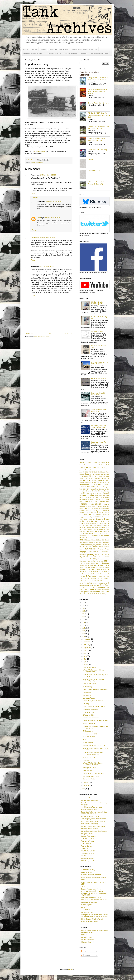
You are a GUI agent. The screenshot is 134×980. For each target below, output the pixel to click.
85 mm (92, 476)
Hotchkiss (82, 511)
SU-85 (104, 572)
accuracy (105, 478)
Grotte (89, 506)
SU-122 (94, 569)
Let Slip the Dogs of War (91, 776)
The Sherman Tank (88, 856)
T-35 (107, 576)
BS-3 (85, 489)
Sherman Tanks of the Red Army (99, 103)
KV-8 (95, 523)
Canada (101, 489)
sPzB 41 (93, 567)
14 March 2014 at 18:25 (48, 175)
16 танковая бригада (88, 870)
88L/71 (103, 476)
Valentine (93, 589)
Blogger (71, 969)
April (85, 662)
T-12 (85, 574)
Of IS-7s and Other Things (90, 824)
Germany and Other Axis (33, 53)
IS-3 (98, 513)
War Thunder (105, 590)
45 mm (85, 472)
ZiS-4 (93, 594)
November (87, 642)
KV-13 (88, 521)
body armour (99, 487)
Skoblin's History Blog (88, 942)
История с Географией (89, 902)
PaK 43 (88, 546)
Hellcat (82, 508)
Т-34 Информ (86, 910)
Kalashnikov (97, 517)
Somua (106, 565)
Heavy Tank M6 (104, 506)
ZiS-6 (101, 594)
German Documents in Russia (91, 875)
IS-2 (95, 513)
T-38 (84, 579)
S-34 (102, 561)
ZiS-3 (85, 594)
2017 (84, 628)
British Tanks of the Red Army (98, 150)
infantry (89, 511)
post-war (96, 552)
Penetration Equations (98, 378)
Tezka (83, 886)
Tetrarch (97, 585)
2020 (84, 620)
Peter (39, 218)
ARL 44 (107, 483)
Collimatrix (35, 238)
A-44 (91, 478)
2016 (84, 631)
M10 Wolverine (98, 529)
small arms (84, 565)
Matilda (85, 534)
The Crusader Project (88, 854)
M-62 (88, 529)
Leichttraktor (105, 525)
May (85, 659)
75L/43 (82, 476)
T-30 (84, 576)
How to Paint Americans (91, 718)
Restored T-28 (88, 760)
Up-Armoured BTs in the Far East (94, 745)
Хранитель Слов (87, 912)
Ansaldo (87, 483)
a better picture (40, 151)
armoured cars (84, 485)
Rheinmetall (83, 561)
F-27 (97, 499)
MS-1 (81, 540)
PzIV (96, 557)
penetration (90, 549)
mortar (107, 538)
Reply (33, 193)
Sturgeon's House (87, 834)
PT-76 (100, 555)
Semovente (86, 563)
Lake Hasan (89, 525)
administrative (85, 480)
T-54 (104, 579)
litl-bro (83, 880)
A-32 (86, 478)
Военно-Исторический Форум (91, 889)
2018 (84, 625)
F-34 (107, 499)
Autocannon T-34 (89, 712)
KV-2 (98, 521)
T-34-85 (94, 576)
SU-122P (99, 569)
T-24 (96, 574)
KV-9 (103, 523)
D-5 (93, 497)
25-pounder (88, 470)
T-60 (81, 581)
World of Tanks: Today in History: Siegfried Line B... (94, 671)
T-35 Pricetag (87, 687)
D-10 (107, 495)
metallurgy (83, 536)
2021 (84, 617)
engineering (83, 499)
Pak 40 (107, 544)
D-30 (86, 497)
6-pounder (88, 474)
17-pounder (93, 465)
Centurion (82, 491)
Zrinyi (105, 594)
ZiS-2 (81, 594)
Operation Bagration (95, 542)
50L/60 (95, 472)
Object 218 (101, 540)
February (87, 783)
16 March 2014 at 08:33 (47, 238)
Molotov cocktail (100, 538)
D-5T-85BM (87, 692)
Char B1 (94, 491)
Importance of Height (90, 734)
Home (26, 49)
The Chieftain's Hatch (88, 851)
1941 (100, 465)
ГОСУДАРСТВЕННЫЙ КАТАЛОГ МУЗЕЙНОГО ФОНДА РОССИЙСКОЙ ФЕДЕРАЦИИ (94, 893)
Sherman (105, 563)
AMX (107, 481)
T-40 (88, 579)
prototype (92, 554)
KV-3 (107, 521)
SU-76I (99, 572)
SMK (91, 565)
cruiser (97, 495)
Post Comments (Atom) (42, 337)
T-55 (107, 579)
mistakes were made (100, 536)
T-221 (93, 574)
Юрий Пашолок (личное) (90, 922)
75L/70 (86, 476)
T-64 (88, 581)
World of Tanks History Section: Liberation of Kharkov (93, 754)
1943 (82, 467)
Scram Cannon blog (88, 940)
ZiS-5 (97, 594)
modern (93, 538)
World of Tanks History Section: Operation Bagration (93, 764)
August (86, 651)
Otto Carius (96, 544)
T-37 (81, 579)
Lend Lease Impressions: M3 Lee (94, 707)
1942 (106, 465)
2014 (84, 637)
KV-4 (81, 523)
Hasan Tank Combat (90, 724)
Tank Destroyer (86, 844)
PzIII (92, 557)
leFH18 (99, 525)
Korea (98, 519)
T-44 (94, 579)
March (86, 665)
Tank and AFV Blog (88, 839)
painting (102, 544)
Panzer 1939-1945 (94, 171)
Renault (101, 559)
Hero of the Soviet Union (94, 508)
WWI (107, 592)
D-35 (90, 497)
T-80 (98, 581)
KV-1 (84, 521)
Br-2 (81, 489)
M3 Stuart (101, 532)
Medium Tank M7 (98, 534)
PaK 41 (82, 546)
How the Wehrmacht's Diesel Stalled (98, 394)
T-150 (89, 574)
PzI (84, 557)
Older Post (68, 333)
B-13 (105, 485)
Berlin (83, 487)
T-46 (98, 579)
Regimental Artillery (89, 667)
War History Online (87, 859)
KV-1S (93, 521)
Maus (91, 534)
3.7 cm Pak (96, 470)
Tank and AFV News (88, 841)
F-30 (100, 499)
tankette (96, 583)
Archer (102, 483)
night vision (87, 540)
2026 (84, 602)
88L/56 (98, 476)
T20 (85, 583)
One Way (86, 704)
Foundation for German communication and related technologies (94, 813)
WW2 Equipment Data (89, 861)
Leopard (89, 527)
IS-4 (101, 513)
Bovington (106, 487)
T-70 (91, 581)
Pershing (101, 549)
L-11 (106, 523)
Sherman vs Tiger (97, 331)
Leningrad (83, 527)
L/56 (83, 525)
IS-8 (86, 515)
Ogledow (85, 542)
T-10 (107, 572)
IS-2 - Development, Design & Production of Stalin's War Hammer (98, 91)
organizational (89, 544)
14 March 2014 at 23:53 (52, 218)
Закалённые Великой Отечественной (94, 900)
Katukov (85, 519)
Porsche (89, 552)
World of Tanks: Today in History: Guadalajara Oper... (94, 680)
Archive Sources (71, 53)
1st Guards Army (102, 468)
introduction (88, 513)
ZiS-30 (89, 594)
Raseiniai (102, 557)
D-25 (81, 497)
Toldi (99, 587)
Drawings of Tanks (87, 872)
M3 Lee (94, 531)
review (107, 559)
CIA (87, 493)
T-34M (100, 576)
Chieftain (100, 491)
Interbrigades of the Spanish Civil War (94, 877)
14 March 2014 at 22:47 (54, 202)
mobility (87, 538)
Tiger (102, 585)
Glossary (84, 53)
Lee (95, 525)
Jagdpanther (83, 517)
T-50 (101, 579)
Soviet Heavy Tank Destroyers (93, 701)
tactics (90, 583)
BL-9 (94, 487)
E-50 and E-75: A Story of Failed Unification (99, 363)
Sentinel (93, 563)
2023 (84, 611)
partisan (106, 546)
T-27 (104, 574)
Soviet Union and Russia (59, 49)
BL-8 (91, 487)
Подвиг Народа (87, 905)
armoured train (93, 485)
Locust (103, 527)
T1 (82, 583)
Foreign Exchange (90, 504)
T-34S (104, 577)
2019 (84, 622)
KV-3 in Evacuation (89, 737)
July (85, 653)
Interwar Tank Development (90, 816)
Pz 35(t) (104, 555)
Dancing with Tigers (89, 684)
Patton (81, 549)
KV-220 (103, 521)
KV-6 (88, 523)
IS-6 (107, 513)
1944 (89, 467)
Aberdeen (97, 478)
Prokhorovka (83, 555)
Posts (84, 951)
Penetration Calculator (99, 53)
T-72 (95, 581)
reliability (93, 559)
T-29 (81, 576)
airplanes (101, 481)
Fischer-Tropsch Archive (89, 810)
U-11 (83, 590)
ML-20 (82, 538)
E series (106, 497)
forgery (106, 504)
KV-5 (85, 523)
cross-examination (87, 495)
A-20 (81, 478)
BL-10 (87, 487)
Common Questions (53, 53)
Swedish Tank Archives (89, 836)
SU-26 (84, 572)
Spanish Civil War (85, 567)
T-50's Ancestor (88, 731)
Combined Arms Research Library (92, 807)
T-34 (88, 576)
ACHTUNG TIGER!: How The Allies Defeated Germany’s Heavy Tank (99, 115)
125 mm (94, 462)
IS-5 (104, 513)
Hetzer (107, 508)
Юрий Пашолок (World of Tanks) (92, 919)
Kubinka (86, 740)
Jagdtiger (90, 517)
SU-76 (93, 571)
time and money (88, 587)
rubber (98, 561)
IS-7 (81, 515)
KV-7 (91, 523)
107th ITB (88, 462)
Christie (106, 491)
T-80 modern (104, 581)
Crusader (102, 495)
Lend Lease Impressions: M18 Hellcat (95, 689)
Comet (92, 493)
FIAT (96, 501)
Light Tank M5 (96, 527)
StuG (107, 567)
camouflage (39, 163)
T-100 (81, 574)
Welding (82, 592)
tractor (103, 587)
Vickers (99, 590)
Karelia (104, 517)
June (85, 656)
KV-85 (99, 523)
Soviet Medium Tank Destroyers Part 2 (96, 721)
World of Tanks (99, 592)
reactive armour (84, 559)
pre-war (105, 551)
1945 (94, 468)
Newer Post (30, 333)
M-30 (81, 529)
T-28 (107, 574)
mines (89, 536)
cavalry (107, 489)
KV (80, 521)
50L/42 (91, 472)
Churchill (82, 493)
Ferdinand (88, 501)
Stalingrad (102, 567)
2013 (84, 789)
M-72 (92, 529)
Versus (43, 49)
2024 (84, 608)
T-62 (85, 581)
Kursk (107, 519)
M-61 (85, 529)
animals (82, 483)
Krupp (102, 519)
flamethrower (104, 501)
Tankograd (85, 849)
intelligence (97, 511)
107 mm (82, 462)
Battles (34, 49)
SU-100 (89, 569)
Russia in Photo (86, 937)
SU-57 (89, 572)
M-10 (107, 527)
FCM (81, 501)
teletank (91, 585)
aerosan (94, 481)
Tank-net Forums (87, 846)
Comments (85, 955)
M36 (105, 532)
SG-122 (98, 563)
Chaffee (89, 491)
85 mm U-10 (87, 695)
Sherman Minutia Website (90, 829)
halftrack (95, 506)
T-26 (100, 574)
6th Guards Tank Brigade (101, 474)
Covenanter (98, 493)
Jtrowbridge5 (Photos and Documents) (94, 819)
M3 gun (88, 532)
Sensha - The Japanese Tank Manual (93, 826)
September (87, 648)
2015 (84, 634)
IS (92, 513)
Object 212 (94, 540)
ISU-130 (99, 515)
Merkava (107, 534)
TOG (96, 587)
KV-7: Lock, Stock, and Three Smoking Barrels (99, 427)
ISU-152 (106, 515)
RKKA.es (84, 935)
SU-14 (104, 569)
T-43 (91, 579)
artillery (33, 163)
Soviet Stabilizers (89, 742)
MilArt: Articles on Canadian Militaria (93, 821)
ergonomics (91, 499)
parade (101, 546)
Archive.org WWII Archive (90, 800)
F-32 (104, 499)
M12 (105, 529)
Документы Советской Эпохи (91, 897)
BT (88, 489)
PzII (88, 557)
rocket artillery (91, 561)
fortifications (83, 506)
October (86, 645)
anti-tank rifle (95, 483)
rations (107, 557)
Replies (36, 198)
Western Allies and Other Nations (84, 49)
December (87, 639)
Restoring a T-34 (89, 770)
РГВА (83, 907)
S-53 (105, 561)
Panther (95, 546)
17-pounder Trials (89, 715)
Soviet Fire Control (89, 779)
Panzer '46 (92, 160)
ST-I (97, 567)
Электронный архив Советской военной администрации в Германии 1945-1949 (95, 916)
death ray (99, 497)
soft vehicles (98, 565)
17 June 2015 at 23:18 (48, 267)
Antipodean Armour (88, 798)
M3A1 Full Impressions (91, 709)
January (86, 785)
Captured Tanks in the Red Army (94, 773)
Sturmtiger (83, 569)
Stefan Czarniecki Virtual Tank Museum (94, 831)
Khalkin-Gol (91, 519)
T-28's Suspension (89, 757)
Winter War (89, 592)
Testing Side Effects (89, 768)
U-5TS (87, 590)
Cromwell (106, 493)
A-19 (107, 476)
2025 (84, 605)
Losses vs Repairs (89, 698)
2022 (84, 614)
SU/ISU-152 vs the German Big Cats (97, 303)
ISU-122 (92, 515)
